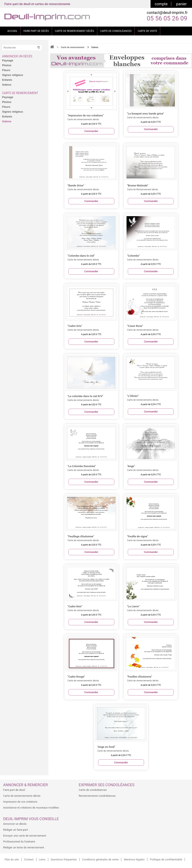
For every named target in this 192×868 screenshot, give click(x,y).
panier (181, 4)
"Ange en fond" (106, 747)
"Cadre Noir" (75, 606)
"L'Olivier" (133, 396)
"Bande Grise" (76, 185)
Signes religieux (13, 75)
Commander (91, 131)
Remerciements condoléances (97, 796)
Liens (42, 859)
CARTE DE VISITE (147, 31)
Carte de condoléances (93, 790)
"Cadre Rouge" (76, 677)
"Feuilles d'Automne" (139, 677)
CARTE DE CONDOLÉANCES (116, 31)
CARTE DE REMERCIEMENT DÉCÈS (75, 31)
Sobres (7, 85)
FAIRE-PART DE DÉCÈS (36, 31)
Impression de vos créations (20, 802)
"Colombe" (133, 256)
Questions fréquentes (64, 859)
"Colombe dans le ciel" (81, 256)
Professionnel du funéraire (19, 842)
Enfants (7, 80)
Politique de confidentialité (166, 859)
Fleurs (6, 70)
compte (161, 4)
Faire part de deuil (14, 790)
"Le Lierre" (133, 606)
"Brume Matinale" (138, 185)
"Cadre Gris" (75, 326)
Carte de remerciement (20, 93)
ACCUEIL (12, 31)
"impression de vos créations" (86, 115)
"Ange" (131, 466)
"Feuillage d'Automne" (81, 536)
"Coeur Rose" (135, 326)
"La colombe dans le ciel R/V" (85, 396)
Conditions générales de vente (100, 859)
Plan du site (12, 859)
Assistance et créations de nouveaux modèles (31, 808)
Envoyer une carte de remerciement (25, 836)
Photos (7, 65)
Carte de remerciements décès (22, 796)
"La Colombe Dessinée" (82, 466)
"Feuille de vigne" (137, 536)
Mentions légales (134, 859)
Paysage (8, 60)
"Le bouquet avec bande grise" (145, 114)
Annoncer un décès (17, 56)
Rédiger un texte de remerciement (24, 847)
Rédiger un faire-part (16, 830)
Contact (29, 859)
